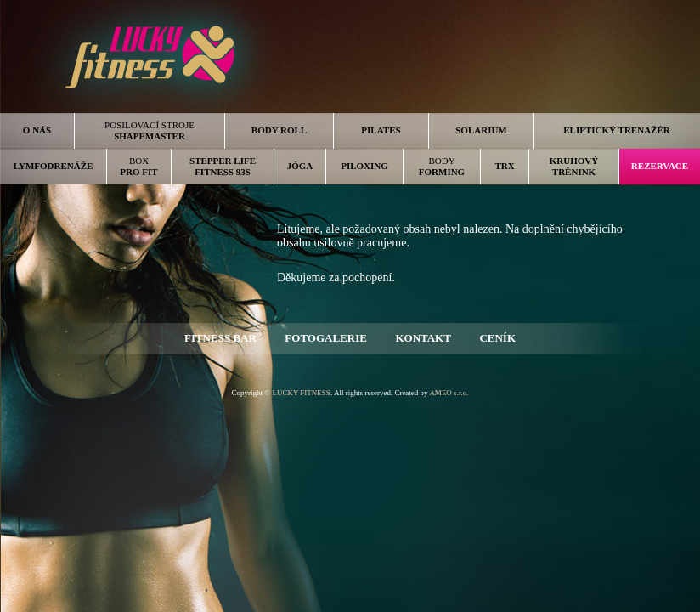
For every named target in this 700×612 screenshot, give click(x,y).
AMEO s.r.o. (449, 393)
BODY (442, 166)
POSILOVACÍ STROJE (150, 130)
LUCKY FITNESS (301, 393)
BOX (138, 166)
